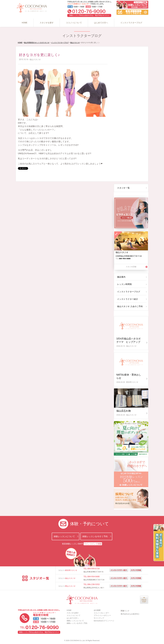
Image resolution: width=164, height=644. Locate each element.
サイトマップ (99, 618)
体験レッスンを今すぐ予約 (95, 536)
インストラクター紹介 (127, 299)
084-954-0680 (93, 577)
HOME (25, 23)
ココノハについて (74, 23)
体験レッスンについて (64, 536)
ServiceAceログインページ (104, 621)
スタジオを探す (47, 23)
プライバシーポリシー (102, 615)
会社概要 (97, 610)
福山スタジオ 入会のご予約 (129, 306)
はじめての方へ (101, 23)
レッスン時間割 (124, 284)
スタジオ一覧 (123, 188)
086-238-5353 (93, 584)
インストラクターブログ (131, 23)
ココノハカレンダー (101, 613)
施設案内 (121, 277)
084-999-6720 (93, 569)
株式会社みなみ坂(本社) (130, 614)
